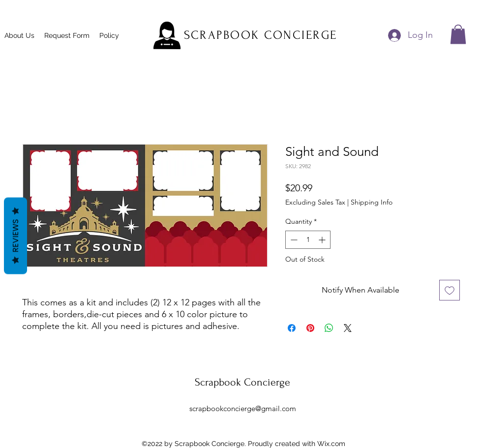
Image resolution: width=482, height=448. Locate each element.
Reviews (15, 236)
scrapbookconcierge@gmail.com (243, 408)
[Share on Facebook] (292, 328)
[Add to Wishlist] (450, 290)
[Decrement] (293, 240)
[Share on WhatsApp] (329, 328)
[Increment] (323, 240)
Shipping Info (372, 202)
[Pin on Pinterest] (310, 328)
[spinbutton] (308, 240)
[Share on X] (348, 328)
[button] (458, 34)
